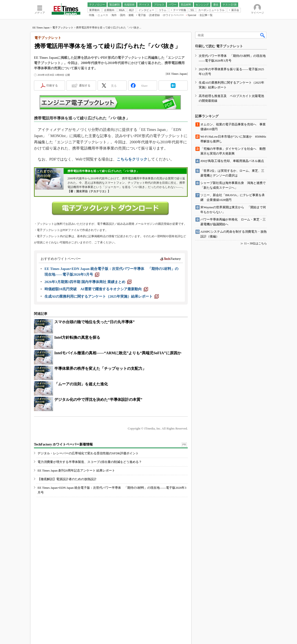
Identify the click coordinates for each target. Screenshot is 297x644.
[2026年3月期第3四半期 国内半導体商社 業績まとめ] (88, 282)
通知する (85, 86)
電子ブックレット (63, 27)
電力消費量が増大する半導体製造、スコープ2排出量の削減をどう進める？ (90, 462)
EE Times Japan (41, 27)
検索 (263, 35)
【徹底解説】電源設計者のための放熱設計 (67, 479)
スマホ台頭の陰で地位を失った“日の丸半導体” (94, 322)
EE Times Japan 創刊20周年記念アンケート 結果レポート (76, 470)
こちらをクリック (132, 159)
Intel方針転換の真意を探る (77, 337)
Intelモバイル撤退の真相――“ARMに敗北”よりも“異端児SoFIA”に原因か (118, 353)
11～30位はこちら (255, 243)
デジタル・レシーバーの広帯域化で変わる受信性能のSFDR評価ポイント (88, 453)
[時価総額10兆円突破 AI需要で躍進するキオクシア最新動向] (96, 289)
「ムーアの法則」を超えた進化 (81, 384)
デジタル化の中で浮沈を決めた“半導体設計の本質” (98, 400)
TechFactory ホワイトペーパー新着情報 (63, 444)
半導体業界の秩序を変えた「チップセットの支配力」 (100, 368)
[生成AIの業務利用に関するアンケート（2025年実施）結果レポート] (102, 296)
